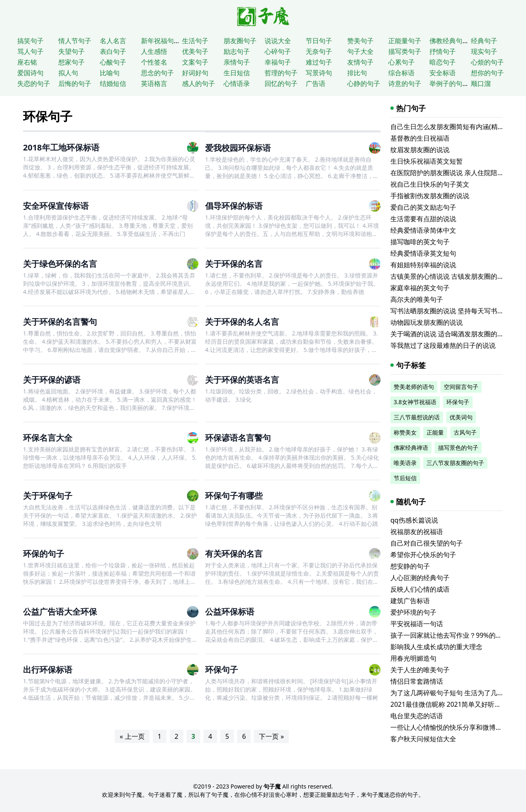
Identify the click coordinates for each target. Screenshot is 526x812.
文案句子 (195, 62)
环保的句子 (44, 554)
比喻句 (110, 73)
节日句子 (319, 41)
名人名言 (113, 41)
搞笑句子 (30, 41)
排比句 (357, 73)
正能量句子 (405, 41)
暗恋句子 (443, 62)
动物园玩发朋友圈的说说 (427, 322)
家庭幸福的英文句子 (420, 288)
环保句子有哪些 (234, 496)
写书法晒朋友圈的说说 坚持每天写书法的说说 (457, 311)
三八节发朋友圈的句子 (455, 463)
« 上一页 (132, 736)
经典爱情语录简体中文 (423, 230)
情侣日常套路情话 (417, 681)
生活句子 (195, 41)
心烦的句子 (487, 62)
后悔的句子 (75, 83)
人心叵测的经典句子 (420, 578)
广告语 (316, 83)
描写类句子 (405, 51)
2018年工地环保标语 (61, 147)
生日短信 (237, 73)
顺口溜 (481, 83)
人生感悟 (154, 51)
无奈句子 (319, 51)
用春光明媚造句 (413, 658)
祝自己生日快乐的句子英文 (430, 184)
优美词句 (461, 417)
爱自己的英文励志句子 (423, 207)
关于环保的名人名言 (242, 322)
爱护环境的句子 (413, 612)
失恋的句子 (34, 83)
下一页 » (271, 736)
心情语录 (237, 83)
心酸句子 (113, 62)
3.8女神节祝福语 (415, 402)
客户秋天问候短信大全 (423, 739)
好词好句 (195, 73)
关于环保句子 (48, 496)
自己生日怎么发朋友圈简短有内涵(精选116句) (457, 127)
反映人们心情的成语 (420, 589)
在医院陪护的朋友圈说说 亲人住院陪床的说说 (457, 173)
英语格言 (154, 83)
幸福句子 (278, 62)
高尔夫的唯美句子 (417, 299)
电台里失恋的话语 (417, 716)
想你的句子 (487, 73)
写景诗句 (319, 73)
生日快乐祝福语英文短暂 (427, 161)
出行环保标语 (48, 670)
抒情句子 (443, 51)
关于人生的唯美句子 (420, 670)
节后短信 (405, 478)
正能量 (435, 432)
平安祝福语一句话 (417, 624)
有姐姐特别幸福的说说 (423, 265)
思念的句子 (157, 73)
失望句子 (72, 51)
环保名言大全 (48, 438)
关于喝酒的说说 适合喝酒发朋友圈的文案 (450, 334)
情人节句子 (75, 41)
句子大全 (360, 51)
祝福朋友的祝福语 (417, 532)
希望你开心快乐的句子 (423, 555)
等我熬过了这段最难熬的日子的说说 (443, 345)
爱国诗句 (30, 73)
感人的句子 (198, 83)
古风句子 (465, 432)
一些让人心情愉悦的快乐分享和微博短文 (450, 727)
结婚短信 (113, 83)
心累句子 (401, 62)
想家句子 (72, 62)
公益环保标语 (230, 612)
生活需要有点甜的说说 (423, 219)
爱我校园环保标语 (238, 148)
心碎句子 (278, 51)
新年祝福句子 (161, 41)
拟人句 (68, 73)
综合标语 (401, 73)
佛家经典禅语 (411, 448)
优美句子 (195, 51)
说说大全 (278, 41)
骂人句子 (30, 51)
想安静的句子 (410, 566)
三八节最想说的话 (417, 417)
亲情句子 (237, 62)
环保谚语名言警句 (238, 438)
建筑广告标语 (410, 601)
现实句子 (484, 51)
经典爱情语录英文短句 (423, 253)
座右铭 (27, 62)
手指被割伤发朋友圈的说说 (430, 196)
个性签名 (154, 62)
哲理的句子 (281, 73)
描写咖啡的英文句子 (420, 242)
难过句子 (319, 62)
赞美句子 (360, 41)
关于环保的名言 (234, 264)
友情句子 (360, 62)
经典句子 (484, 41)
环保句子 (48, 116)
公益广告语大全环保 (60, 612)
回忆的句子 (281, 83)
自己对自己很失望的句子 (427, 543)
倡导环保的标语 (234, 206)
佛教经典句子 (449, 41)
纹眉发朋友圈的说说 (420, 150)
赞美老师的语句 (414, 387)
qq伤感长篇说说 (414, 520)
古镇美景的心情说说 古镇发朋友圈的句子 (450, 276)
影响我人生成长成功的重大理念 (436, 647)
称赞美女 (405, 432)
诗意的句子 (405, 83)
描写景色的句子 (458, 448)
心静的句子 (364, 83)
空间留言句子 (461, 387)
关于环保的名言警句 (60, 322)
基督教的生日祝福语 (420, 138)
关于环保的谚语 (52, 380)
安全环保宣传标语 (56, 206)
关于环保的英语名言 (242, 380)
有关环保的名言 (234, 554)
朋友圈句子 (240, 41)
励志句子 (237, 51)
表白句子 (113, 51)
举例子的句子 (449, 83)
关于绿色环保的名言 (60, 264)
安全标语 (443, 73)
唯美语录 (405, 463)
